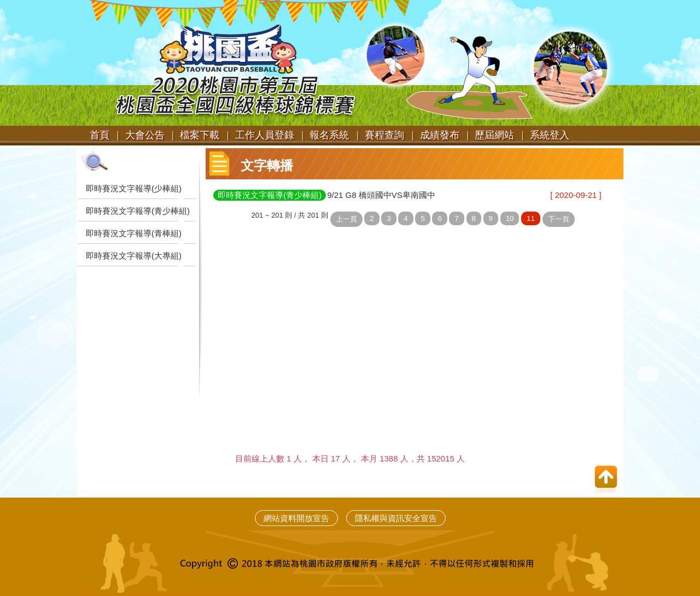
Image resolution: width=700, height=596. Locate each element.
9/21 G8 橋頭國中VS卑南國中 (381, 195)
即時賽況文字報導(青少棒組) (138, 211)
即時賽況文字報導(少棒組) (134, 188)
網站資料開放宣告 (296, 518)
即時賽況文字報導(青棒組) (134, 233)
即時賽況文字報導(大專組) (134, 256)
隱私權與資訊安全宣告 (396, 518)
